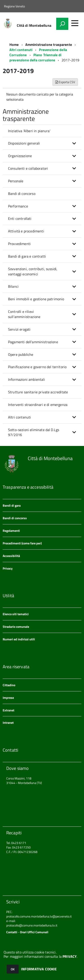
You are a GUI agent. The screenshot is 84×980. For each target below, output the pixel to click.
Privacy (8, 568)
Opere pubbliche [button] (21, 354)
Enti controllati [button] (20, 218)
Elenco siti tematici (16, 614)
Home (14, 45)
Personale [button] (16, 181)
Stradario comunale (16, 627)
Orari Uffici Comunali (34, 932)
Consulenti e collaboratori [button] (28, 168)
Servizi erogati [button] (19, 329)
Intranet (8, 723)
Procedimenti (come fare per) (22, 543)
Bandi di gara (12, 505)
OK (13, 969)
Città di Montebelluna (34, 25)
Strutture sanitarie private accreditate (38, 392)
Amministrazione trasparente (49, 45)
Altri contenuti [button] (19, 417)
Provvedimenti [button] (19, 244)
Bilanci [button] (13, 286)
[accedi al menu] (75, 23)
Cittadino (9, 685)
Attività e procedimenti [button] (26, 231)
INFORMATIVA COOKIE (39, 969)
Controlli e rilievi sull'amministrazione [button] (24, 314)
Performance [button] (18, 206)
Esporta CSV (65, 82)
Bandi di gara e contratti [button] (27, 256)
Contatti (12, 932)
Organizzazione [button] (20, 156)
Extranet (9, 710)
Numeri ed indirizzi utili (19, 639)
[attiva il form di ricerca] (62, 24)
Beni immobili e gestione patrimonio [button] (36, 299)
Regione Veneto (14, 6)
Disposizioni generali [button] (24, 143)
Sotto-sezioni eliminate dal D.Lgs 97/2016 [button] (34, 432)
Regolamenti (11, 531)
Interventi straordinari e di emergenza (38, 405)
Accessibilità (11, 556)
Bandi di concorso (22, 194)
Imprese (8, 698)
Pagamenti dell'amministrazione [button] (33, 342)
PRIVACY (70, 956)
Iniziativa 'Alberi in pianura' (29, 131)
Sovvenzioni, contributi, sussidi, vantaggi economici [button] (33, 271)
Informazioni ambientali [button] (27, 379)
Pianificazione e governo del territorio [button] (37, 367)
